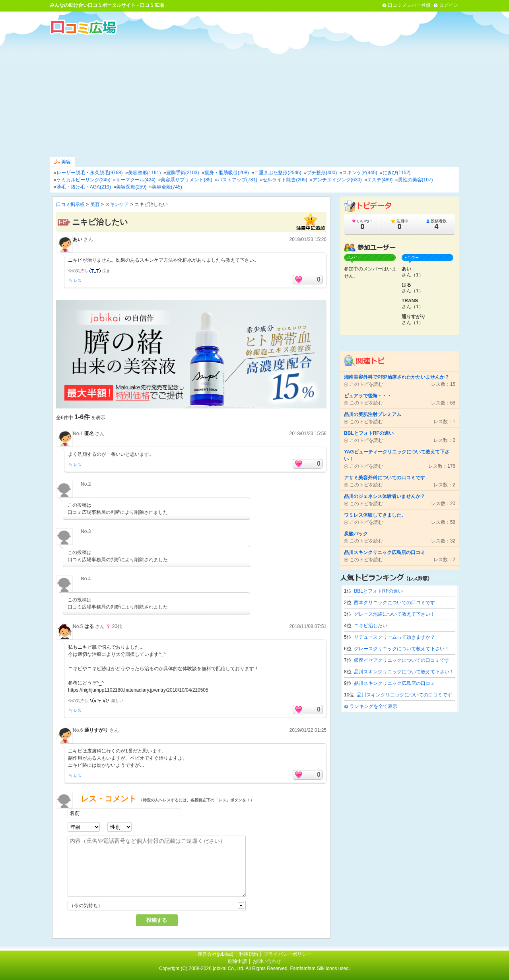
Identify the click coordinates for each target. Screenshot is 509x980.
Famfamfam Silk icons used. (320, 968)
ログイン (449, 5)
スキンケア (117, 204)
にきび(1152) (397, 173)
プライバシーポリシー (288, 954)
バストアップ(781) (237, 180)
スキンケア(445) (360, 173)
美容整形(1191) (145, 173)
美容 (62, 162)
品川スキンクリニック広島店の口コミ (394, 683)
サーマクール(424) (136, 180)
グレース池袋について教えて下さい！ (394, 614)
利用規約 (249, 954)
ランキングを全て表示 (373, 706)
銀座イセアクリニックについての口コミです (402, 660)
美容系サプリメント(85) (186, 180)
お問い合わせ (267, 961)
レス (78, 281)
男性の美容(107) (416, 180)
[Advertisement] (254, 95)
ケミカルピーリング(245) (84, 180)
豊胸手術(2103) (183, 173)
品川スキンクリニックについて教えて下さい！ (404, 672)
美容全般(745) (167, 187)
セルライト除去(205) (285, 180)
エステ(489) (380, 180)
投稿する (157, 920)
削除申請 (237, 961)
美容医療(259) (131, 187)
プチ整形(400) (322, 173)
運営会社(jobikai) (216, 954)
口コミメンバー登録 (409, 5)
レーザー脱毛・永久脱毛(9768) (90, 173)
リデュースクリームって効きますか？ (394, 637)
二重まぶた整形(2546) (278, 173)
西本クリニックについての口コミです (394, 603)
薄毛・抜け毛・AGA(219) (84, 187)
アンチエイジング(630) (337, 180)
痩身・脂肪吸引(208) (227, 173)
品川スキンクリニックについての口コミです (404, 695)
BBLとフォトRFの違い (378, 591)
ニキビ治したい (371, 626)
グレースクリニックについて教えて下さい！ (402, 649)
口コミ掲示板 (70, 204)
